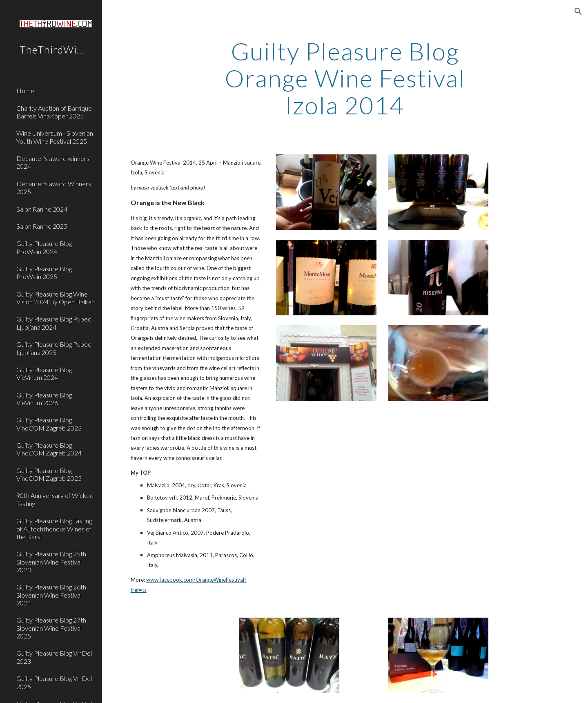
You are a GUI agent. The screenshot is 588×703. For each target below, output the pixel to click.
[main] (345, 78)
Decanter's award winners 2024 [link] (53, 162)
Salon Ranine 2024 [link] (42, 209)
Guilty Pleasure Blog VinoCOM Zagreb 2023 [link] (49, 424)
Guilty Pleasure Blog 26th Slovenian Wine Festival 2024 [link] (51, 595)
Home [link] (25, 90)
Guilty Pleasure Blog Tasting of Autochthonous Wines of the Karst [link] (54, 529)
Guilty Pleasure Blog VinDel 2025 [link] (54, 682)
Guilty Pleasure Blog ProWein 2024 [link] (44, 247)
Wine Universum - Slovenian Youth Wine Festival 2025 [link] (55, 137)
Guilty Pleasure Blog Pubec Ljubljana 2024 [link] (54, 323)
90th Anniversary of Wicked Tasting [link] (55, 499)
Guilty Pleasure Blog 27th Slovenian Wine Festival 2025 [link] (51, 628)
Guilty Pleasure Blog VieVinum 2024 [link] (44, 373)
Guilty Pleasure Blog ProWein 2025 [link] (44, 272)
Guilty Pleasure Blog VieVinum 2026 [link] (44, 399)
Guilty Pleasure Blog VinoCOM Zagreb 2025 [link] (49, 474)
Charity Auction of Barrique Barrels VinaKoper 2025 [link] (54, 112)
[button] (578, 11)
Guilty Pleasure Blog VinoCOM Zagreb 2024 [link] (49, 449)
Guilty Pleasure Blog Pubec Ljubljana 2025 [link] (54, 348)
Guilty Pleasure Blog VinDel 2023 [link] (54, 657)
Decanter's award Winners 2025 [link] (54, 187)
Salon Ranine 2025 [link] (42, 226)
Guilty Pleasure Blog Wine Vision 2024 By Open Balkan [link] (56, 298)
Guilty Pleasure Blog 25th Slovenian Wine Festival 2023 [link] (51, 562)
